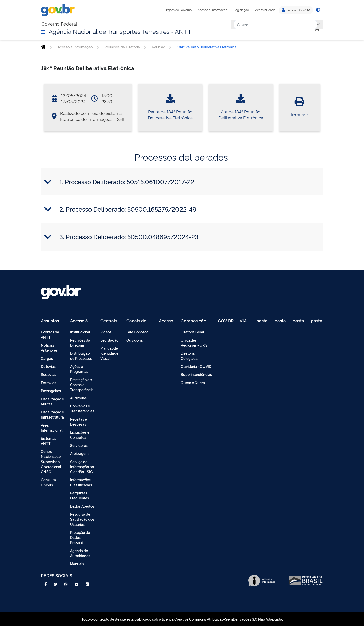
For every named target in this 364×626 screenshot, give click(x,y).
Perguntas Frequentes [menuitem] (79, 495)
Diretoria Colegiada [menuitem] (189, 356)
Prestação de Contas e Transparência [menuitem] (82, 384)
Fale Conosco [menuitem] (137, 332)
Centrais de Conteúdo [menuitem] (110, 321)
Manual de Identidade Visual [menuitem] (109, 353)
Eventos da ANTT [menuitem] (50, 334)
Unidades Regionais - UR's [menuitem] (194, 342)
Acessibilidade (265, 10)
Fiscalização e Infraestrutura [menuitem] (52, 414)
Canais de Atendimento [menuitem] (140, 321)
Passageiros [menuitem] (51, 391)
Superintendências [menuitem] (196, 374)
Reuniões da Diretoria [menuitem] (80, 342)
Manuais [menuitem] (77, 564)
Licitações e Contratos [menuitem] (80, 435)
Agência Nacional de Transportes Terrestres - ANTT (120, 31)
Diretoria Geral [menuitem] (192, 332)
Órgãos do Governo (178, 10)
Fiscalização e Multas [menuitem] (52, 401)
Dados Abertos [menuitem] (82, 506)
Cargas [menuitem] (47, 358)
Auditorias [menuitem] (78, 398)
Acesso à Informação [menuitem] (82, 321)
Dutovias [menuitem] (48, 366)
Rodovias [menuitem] (49, 374)
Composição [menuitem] (194, 321)
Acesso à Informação (213, 10)
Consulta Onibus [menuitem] (48, 482)
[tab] (182, 182)
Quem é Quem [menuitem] (193, 382)
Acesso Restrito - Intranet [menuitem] (167, 321)
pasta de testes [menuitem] (262, 321)
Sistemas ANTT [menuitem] (49, 441)
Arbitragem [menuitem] (79, 453)
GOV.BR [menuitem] (226, 321)
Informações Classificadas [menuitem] (81, 482)
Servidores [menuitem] (79, 445)
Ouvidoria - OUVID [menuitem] (196, 366)
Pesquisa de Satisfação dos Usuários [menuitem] (82, 519)
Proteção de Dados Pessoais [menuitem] (80, 537)
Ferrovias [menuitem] (49, 382)
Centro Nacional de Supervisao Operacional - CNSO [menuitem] (52, 461)
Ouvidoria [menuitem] (134, 340)
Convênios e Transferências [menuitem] (82, 408)
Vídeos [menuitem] (106, 332)
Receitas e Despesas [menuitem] (78, 421)
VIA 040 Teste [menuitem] (245, 321)
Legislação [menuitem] (109, 340)
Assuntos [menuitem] (50, 321)
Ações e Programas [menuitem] (79, 369)
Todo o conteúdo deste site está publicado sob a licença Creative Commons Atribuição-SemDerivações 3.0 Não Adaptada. (182, 619)
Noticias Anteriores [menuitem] (49, 348)
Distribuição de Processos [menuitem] (81, 356)
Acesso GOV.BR (296, 10)
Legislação (241, 10)
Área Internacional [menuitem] (52, 427)
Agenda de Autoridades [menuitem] (80, 553)
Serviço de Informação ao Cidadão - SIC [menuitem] (82, 466)
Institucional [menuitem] (80, 332)
